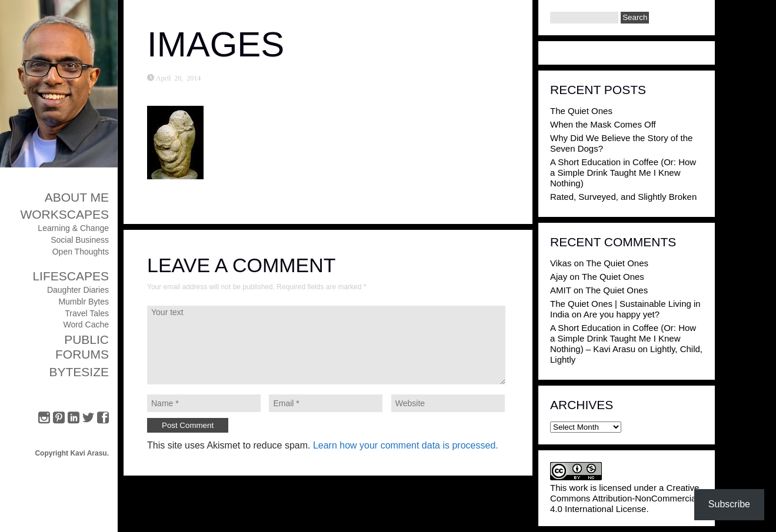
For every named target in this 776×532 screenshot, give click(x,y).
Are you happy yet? (622, 314)
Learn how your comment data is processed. (406, 445)
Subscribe (729, 504)
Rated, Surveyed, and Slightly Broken (623, 197)
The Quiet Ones (581, 111)
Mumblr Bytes (84, 302)
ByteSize (79, 372)
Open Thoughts (81, 252)
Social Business (80, 240)
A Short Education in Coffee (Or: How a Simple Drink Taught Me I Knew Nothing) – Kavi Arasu (623, 338)
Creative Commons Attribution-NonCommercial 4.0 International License (625, 498)
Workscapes (64, 214)
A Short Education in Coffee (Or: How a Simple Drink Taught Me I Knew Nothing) (623, 173)
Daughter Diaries (78, 290)
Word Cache (86, 324)
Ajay (559, 277)
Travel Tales (87, 313)
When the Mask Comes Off (603, 124)
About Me (77, 197)
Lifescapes (71, 276)
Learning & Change (73, 228)
